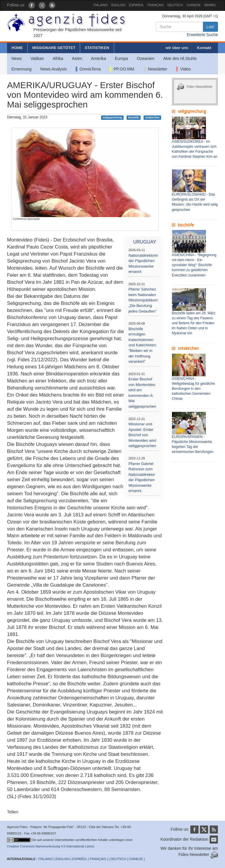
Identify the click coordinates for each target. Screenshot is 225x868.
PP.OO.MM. (122, 69)
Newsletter (156, 69)
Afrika (58, 58)
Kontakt (204, 48)
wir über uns (177, 48)
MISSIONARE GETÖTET (54, 48)
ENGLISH (118, 5)
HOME (17, 48)
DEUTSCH (175, 5)
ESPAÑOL (136, 5)
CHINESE (194, 5)
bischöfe (134, 117)
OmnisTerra (88, 69)
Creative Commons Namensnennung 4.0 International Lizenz (51, 846)
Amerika (99, 58)
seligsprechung (112, 117)
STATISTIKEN (97, 48)
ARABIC (210, 5)
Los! (210, 27)
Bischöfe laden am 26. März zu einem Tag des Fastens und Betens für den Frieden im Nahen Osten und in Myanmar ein (194, 323)
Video (183, 69)
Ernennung (22, 69)
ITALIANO (101, 5)
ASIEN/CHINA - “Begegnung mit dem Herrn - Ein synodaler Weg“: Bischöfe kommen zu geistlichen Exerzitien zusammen (194, 265)
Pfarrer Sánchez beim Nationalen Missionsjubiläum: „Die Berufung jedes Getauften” (143, 300)
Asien (77, 58)
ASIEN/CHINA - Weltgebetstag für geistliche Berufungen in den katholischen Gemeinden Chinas (194, 389)
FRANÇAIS (156, 5)
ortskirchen (152, 117)
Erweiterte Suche (202, 35)
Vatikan (37, 58)
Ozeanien (146, 58)
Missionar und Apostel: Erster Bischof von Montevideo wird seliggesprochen (142, 435)
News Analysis (54, 69)
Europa (121, 58)
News (17, 58)
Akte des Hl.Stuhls (180, 58)
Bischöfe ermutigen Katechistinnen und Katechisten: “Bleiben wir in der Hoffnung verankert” (143, 345)
